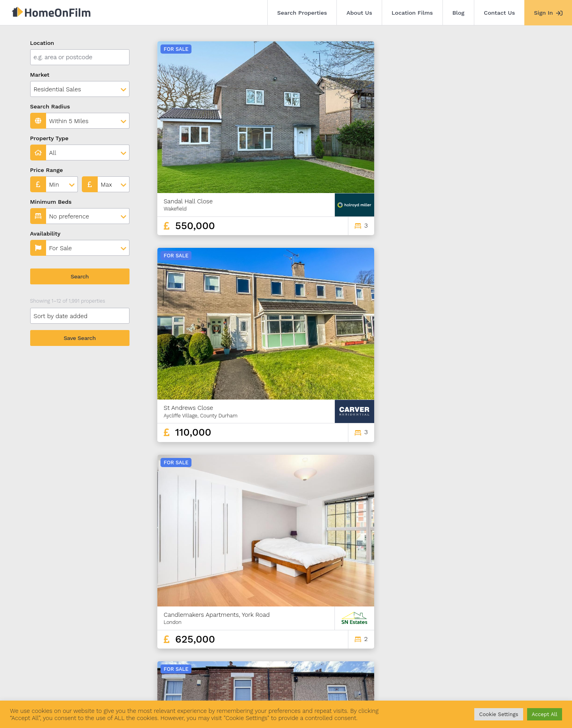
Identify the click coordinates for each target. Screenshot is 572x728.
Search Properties (302, 13)
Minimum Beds (51, 202)
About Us (359, 13)
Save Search (80, 338)
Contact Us (499, 13)
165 (515, 612)
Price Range (47, 170)
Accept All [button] (545, 714)
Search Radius (50, 106)
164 (500, 612)
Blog (458, 13)
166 (528, 612)
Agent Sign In (271, 684)
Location (42, 43)
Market (40, 75)
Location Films (412, 13)
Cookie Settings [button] (499, 714)
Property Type (49, 138)
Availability (45, 234)
